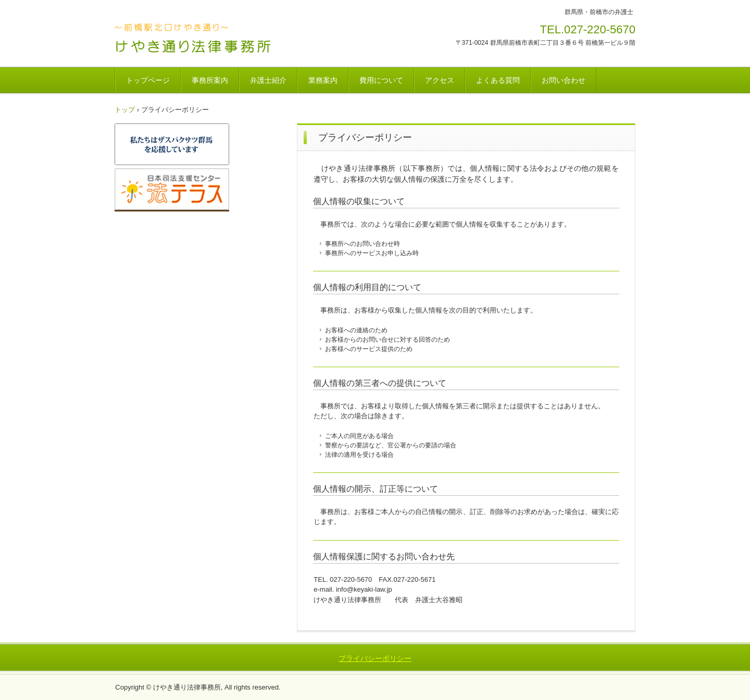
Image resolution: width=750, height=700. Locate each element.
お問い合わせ (564, 80)
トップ (125, 110)
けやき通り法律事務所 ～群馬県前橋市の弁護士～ (197, 38)
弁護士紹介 (268, 80)
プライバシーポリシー (375, 658)
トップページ (148, 80)
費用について (381, 80)
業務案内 (323, 80)
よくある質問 (498, 80)
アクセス (440, 80)
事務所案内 (210, 80)
